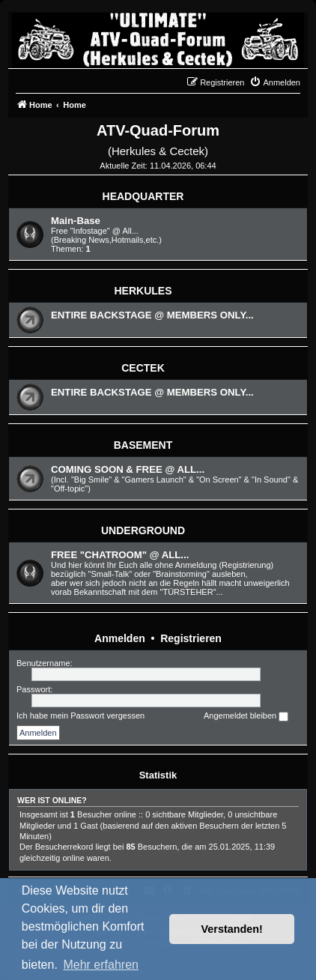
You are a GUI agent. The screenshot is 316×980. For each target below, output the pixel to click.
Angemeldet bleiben (246, 716)
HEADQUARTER (143, 196)
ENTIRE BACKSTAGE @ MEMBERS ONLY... (152, 315)
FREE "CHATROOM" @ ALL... (120, 555)
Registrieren (191, 638)
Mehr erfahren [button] (101, 965)
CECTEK (143, 368)
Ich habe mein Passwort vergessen (80, 716)
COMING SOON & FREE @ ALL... (128, 469)
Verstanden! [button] (232, 929)
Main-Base (76, 221)
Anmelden (120, 638)
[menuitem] (275, 82)
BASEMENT (143, 445)
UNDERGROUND (143, 530)
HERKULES (143, 291)
